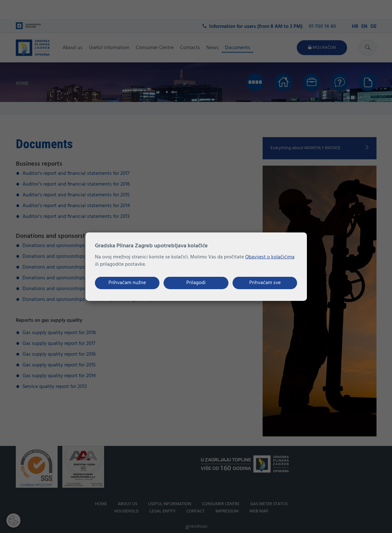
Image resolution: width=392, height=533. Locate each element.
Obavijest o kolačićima (270, 257)
